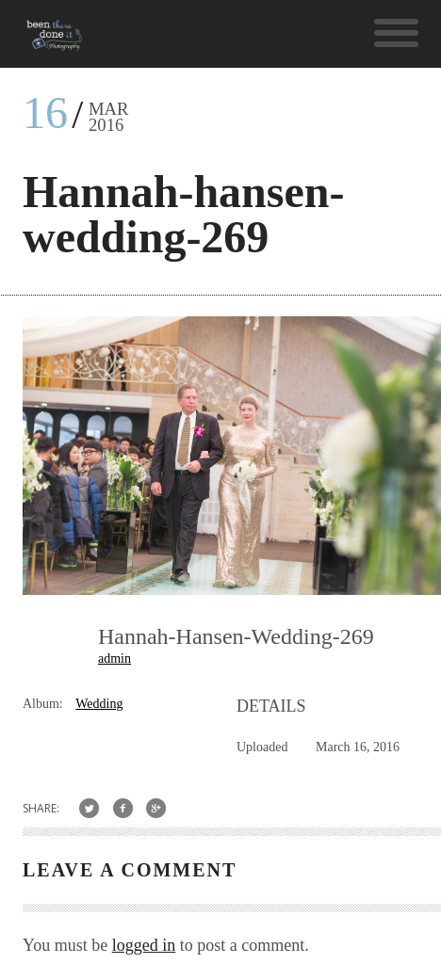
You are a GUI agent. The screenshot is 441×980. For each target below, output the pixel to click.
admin (114, 659)
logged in (144, 945)
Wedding (99, 704)
